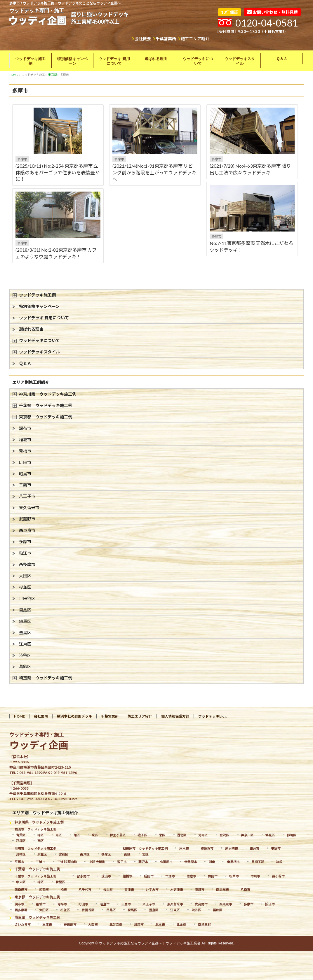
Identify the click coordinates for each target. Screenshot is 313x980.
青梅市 (25, 451)
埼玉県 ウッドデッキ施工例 (46, 678)
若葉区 (60, 882)
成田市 (149, 876)
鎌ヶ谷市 (278, 876)
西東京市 (27, 530)
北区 (145, 854)
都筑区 (292, 835)
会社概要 (143, 39)
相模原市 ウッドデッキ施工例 (145, 848)
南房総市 (222, 889)
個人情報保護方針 (175, 716)
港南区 (203, 835)
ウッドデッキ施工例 (37, 295)
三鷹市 (25, 485)
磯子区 (142, 835)
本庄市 (47, 924)
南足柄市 (233, 862)
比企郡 (181, 924)
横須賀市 (207, 848)
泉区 (95, 835)
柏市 (64, 889)
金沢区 (224, 835)
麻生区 (42, 854)
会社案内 (41, 716)
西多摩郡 (27, 564)
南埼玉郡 (204, 924)
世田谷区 (27, 598)
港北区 (182, 835)
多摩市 (22, 159)
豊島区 (25, 633)
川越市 (139, 924)
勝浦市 (200, 889)
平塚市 (19, 862)
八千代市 (85, 889)
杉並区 (25, 587)
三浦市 (41, 862)
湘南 (212, 862)
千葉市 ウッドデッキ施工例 (35, 876)
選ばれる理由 (31, 329)
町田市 (25, 462)
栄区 (162, 835)
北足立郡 (116, 924)
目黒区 (25, 610)
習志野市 (83, 876)
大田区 (25, 576)
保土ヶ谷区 (118, 835)
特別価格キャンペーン (39, 306)
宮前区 (64, 854)
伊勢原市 (191, 862)
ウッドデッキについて (39, 340)
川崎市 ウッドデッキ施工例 (35, 848)
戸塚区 (21, 841)
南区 (59, 835)
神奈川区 (247, 835)
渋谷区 (25, 655)
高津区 (85, 854)
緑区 (41, 835)
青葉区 (21, 835)
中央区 (21, 882)
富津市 (129, 889)
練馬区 (25, 621)
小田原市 (166, 862)
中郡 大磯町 (97, 862)
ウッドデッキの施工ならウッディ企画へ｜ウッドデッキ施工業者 (150, 943)
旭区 (77, 835)
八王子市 (27, 496)
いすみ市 (152, 889)
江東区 (25, 644)
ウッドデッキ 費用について (44, 318)
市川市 (255, 876)
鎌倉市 (254, 848)
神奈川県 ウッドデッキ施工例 (48, 394)
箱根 (279, 862)
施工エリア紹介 (195, 39)
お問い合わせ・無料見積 (272, 12)
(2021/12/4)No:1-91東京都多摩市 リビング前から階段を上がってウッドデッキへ (154, 172)
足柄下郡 (258, 862)
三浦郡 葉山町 (67, 862)
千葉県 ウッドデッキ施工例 (46, 405)
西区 (41, 841)
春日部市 (70, 924)
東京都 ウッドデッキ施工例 (46, 417)
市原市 (170, 876)
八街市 (245, 889)
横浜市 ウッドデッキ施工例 (35, 829)
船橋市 (127, 876)
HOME (19, 716)
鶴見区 (270, 835)
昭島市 (25, 474)
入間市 (93, 924)
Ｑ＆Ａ (25, 363)
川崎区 (21, 854)
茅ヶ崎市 (232, 848)
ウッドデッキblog (212, 716)
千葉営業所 (166, 39)
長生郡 (108, 889)
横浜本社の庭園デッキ (74, 716)
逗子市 (122, 862)
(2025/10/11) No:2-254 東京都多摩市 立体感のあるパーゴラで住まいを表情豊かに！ (58, 172)
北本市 (160, 924)
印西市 (44, 889)
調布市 (25, 428)
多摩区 (106, 854)
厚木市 (184, 848)
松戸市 (234, 876)
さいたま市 (23, 924)
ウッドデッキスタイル (39, 352)
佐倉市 (191, 876)
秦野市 (276, 848)
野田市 (213, 876)
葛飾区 (25, 666)
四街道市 (21, 889)
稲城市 (25, 440)
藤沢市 (143, 862)
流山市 (106, 876)
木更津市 (177, 889)
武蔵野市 (27, 519)
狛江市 (25, 553)
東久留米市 (29, 507)
